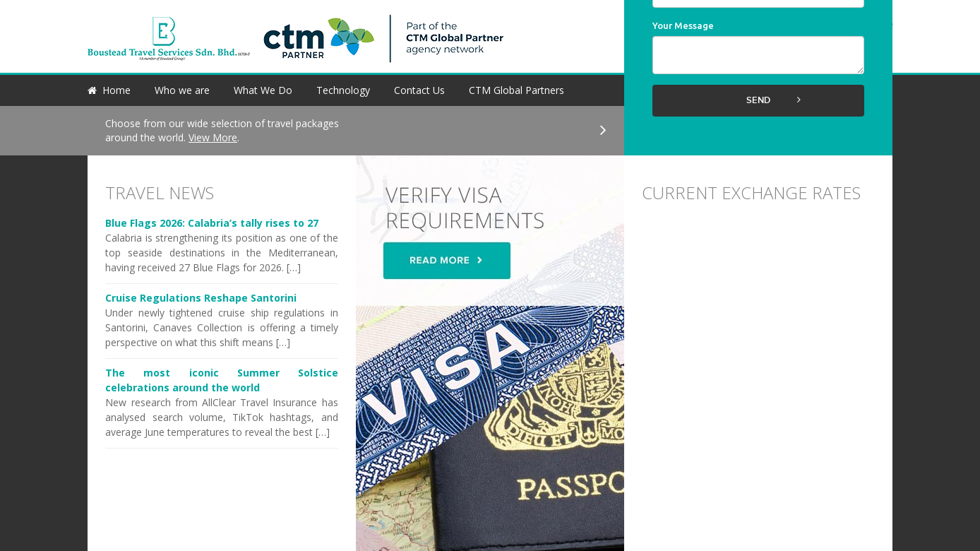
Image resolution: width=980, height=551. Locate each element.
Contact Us (419, 90)
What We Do (263, 90)
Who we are (182, 90)
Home (116, 90)
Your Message (683, 25)
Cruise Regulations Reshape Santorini (201, 298)
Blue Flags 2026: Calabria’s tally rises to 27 (212, 223)
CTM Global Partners (516, 90)
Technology (343, 90)
